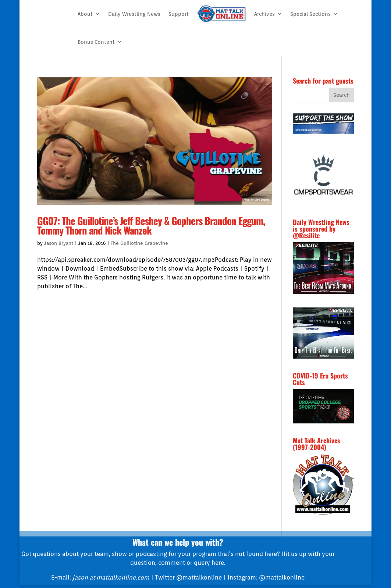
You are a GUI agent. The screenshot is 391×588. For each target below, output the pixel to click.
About (85, 14)
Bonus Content (96, 42)
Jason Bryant (59, 243)
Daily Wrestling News (134, 14)
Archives (264, 14)
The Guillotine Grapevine (139, 243)
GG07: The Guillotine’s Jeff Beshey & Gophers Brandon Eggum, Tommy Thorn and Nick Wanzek (151, 226)
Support (179, 14)
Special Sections (310, 14)
